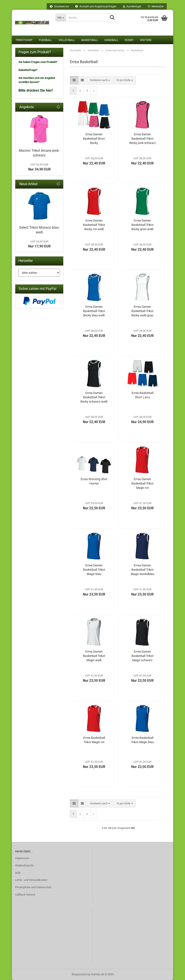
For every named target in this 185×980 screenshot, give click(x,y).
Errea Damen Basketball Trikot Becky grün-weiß (143, 225)
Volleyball (67, 40)
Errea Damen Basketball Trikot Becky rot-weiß (94, 225)
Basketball (90, 40)
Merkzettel (156, 6)
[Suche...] (61, 17)
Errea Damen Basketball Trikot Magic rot (143, 483)
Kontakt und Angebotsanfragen (96, 6)
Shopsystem (79, 974)
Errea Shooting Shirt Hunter (94, 481)
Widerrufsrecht (24, 865)
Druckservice (59, 6)
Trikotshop (24, 40)
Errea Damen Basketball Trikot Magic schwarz (143, 656)
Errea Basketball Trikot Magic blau (142, 740)
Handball (111, 40)
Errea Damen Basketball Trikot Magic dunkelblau (143, 570)
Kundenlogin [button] (132, 6)
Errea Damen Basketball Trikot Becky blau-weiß (94, 311)
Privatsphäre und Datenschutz (33, 887)
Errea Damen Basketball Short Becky (94, 139)
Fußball (45, 40)
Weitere (146, 40)
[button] (74, 80)
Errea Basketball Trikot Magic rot (94, 740)
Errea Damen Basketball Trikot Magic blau (94, 570)
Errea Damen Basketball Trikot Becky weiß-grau (143, 311)
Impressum (22, 858)
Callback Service (25, 895)
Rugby (129, 40)
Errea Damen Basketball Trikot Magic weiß (94, 656)
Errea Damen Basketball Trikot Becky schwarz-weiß (94, 397)
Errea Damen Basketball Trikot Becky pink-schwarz (143, 139)
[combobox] (100, 80)
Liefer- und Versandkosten (31, 880)
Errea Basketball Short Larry (143, 395)
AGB (18, 873)
